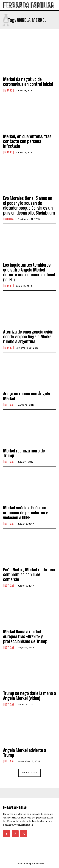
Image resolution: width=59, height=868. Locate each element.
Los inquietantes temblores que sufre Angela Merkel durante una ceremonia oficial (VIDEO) (29, 272)
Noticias (9, 405)
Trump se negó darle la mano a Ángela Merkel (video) (29, 696)
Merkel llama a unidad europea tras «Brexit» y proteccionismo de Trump (25, 636)
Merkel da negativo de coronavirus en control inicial (28, 82)
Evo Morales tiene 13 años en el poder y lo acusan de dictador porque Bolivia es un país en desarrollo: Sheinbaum (29, 205)
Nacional (10, 219)
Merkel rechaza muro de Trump (24, 453)
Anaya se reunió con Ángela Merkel (27, 396)
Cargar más (29, 773)
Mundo (8, 90)
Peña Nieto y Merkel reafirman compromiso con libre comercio (29, 575)
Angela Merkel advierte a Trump (25, 753)
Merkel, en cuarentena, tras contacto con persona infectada (27, 141)
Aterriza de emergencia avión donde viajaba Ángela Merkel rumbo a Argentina (28, 337)
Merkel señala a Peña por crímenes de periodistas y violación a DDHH (25, 513)
